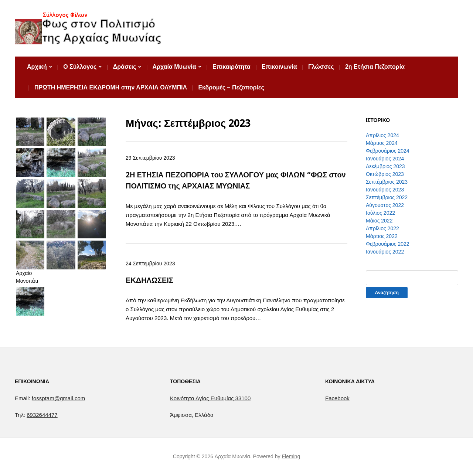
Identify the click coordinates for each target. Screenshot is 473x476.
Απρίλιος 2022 (382, 228)
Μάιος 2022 (379, 221)
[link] (210, 398)
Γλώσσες (321, 67)
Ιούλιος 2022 (380, 213)
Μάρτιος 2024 (382, 143)
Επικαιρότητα (232, 67)
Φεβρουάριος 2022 (388, 244)
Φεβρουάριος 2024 (388, 151)
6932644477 (42, 415)
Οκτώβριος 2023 (385, 174)
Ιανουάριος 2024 (385, 159)
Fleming (291, 456)
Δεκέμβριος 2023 (385, 166)
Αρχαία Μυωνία (174, 67)
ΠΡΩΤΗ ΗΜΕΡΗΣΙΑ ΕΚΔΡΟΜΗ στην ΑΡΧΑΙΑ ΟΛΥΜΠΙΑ (111, 87)
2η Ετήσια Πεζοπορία (375, 67)
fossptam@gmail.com (58, 398)
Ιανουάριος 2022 (385, 252)
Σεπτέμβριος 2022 (387, 197)
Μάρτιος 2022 (382, 236)
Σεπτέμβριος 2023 (387, 182)
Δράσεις (125, 67)
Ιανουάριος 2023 (385, 190)
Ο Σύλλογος (80, 67)
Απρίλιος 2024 (382, 135)
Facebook (337, 398)
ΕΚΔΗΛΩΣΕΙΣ (149, 280)
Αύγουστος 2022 (385, 205)
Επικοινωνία (279, 67)
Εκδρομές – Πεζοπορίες (231, 87)
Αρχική (37, 67)
